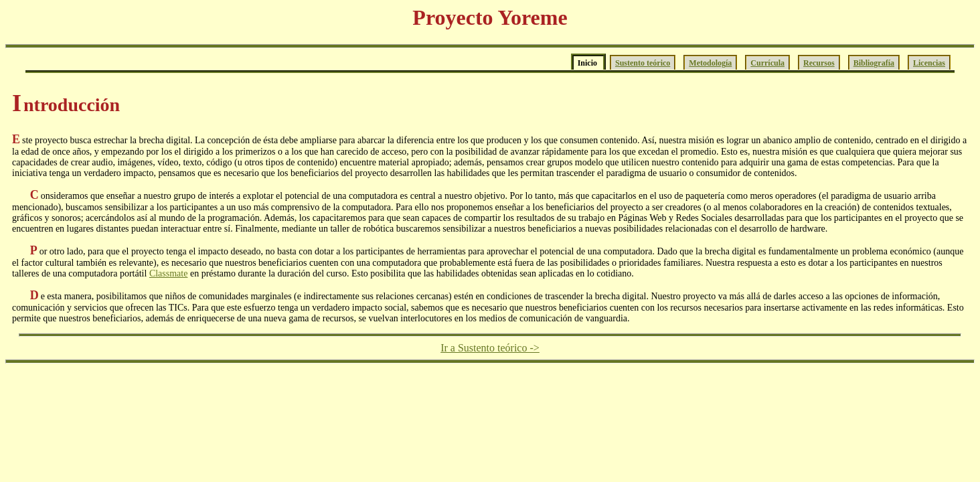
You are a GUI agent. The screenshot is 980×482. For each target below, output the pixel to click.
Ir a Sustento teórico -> (490, 348)
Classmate (169, 273)
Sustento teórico (643, 63)
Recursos (819, 63)
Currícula (767, 63)
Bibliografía (874, 63)
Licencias (929, 63)
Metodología (710, 63)
